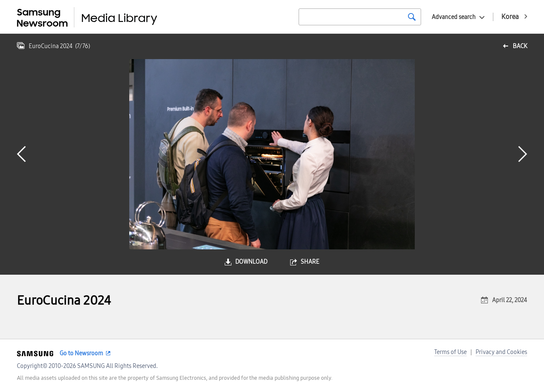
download (251, 262)
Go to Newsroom (81, 353)
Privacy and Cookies (501, 352)
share (310, 262)
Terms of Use (450, 352)
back (520, 46)
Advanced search (454, 17)
